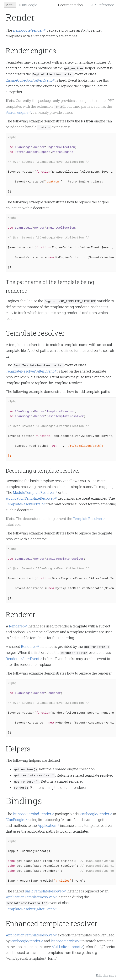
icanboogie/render (28, 30)
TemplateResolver (88, 517)
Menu (10, 5)
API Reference (103, 5)
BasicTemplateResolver (44, 888)
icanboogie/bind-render (32, 810)
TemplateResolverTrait (24, 502)
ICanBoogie (28, 5)
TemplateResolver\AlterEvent (30, 369)
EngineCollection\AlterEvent (29, 80)
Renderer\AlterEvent (23, 656)
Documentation (70, 5)
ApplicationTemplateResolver (30, 496)
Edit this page (106, 971)
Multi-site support (66, 943)
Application (47, 822)
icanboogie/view (64, 937)
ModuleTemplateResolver (34, 491)
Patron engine (17, 112)
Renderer (17, 624)
